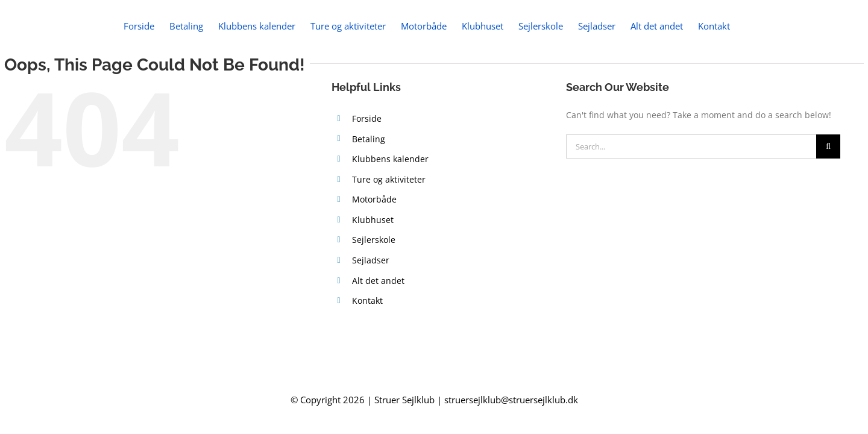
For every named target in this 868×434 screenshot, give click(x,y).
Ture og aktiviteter (389, 179)
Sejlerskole (374, 240)
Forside (367, 118)
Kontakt (367, 300)
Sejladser (371, 260)
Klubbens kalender (390, 159)
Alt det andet (378, 281)
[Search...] (691, 146)
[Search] (828, 146)
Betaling (369, 139)
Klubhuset (373, 220)
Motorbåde (374, 199)
